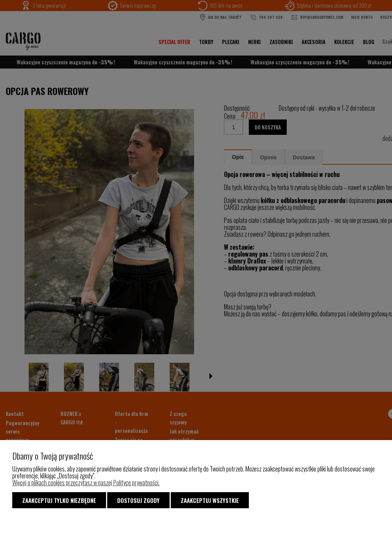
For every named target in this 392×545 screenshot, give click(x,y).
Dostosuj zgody (138, 500)
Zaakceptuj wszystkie (210, 500)
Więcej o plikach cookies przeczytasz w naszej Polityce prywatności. (86, 483)
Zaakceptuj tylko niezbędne (59, 500)
